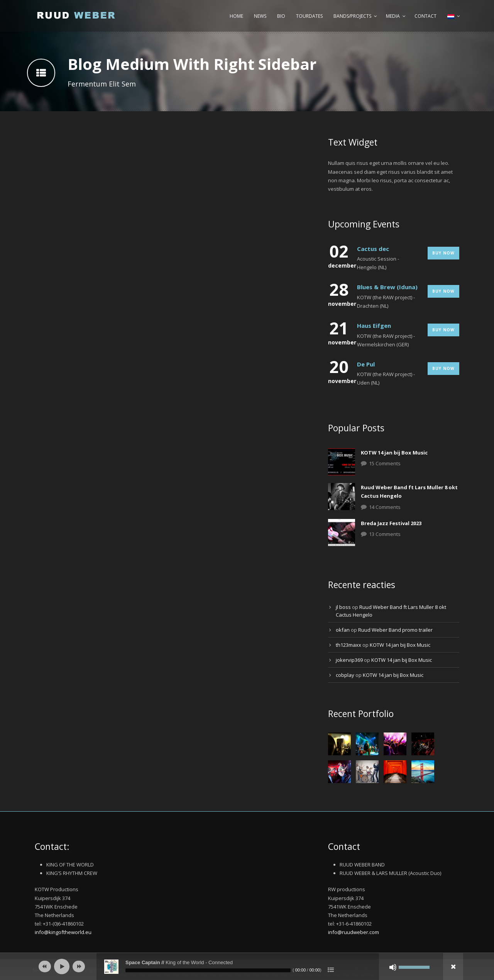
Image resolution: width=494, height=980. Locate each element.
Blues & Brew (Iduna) (387, 287)
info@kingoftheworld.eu (63, 932)
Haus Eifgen (374, 326)
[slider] (208, 970)
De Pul (366, 364)
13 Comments (385, 534)
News (260, 16)
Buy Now (443, 253)
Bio (281, 16)
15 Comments (385, 463)
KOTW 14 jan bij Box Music (394, 453)
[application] (247, 966)
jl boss (343, 607)
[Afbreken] (393, 967)
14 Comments (385, 507)
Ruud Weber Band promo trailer (395, 630)
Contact (425, 16)
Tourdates (309, 16)
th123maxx (349, 645)
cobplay (345, 675)
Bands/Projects (352, 16)
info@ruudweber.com (354, 932)
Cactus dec (373, 249)
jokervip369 (349, 660)
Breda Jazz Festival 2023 (391, 523)
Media (393, 16)
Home (236, 16)
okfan (343, 630)
